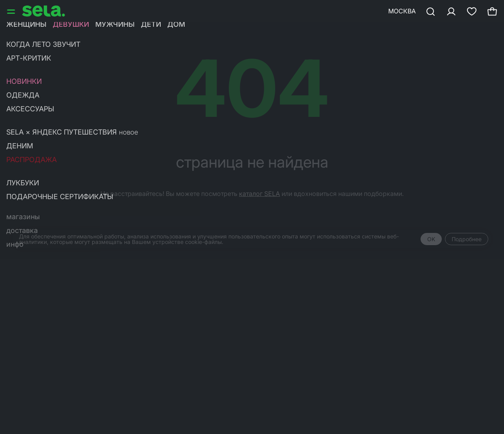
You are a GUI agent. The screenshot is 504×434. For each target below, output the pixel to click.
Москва (402, 11)
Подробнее (467, 239)
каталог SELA (259, 194)
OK (431, 239)
